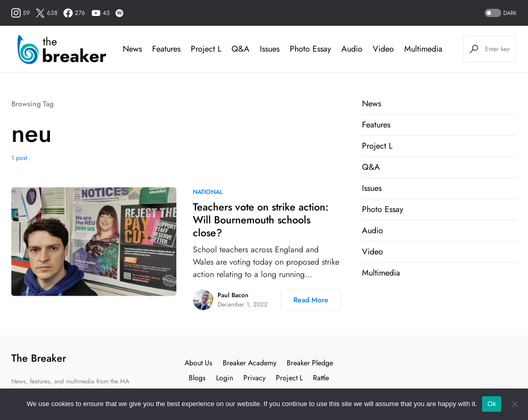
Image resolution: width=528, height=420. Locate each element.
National (208, 192)
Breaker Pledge (310, 363)
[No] (515, 404)
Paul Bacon (233, 295)
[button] (500, 13)
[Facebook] (74, 13)
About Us (199, 363)
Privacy (254, 378)
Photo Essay (383, 209)
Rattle (321, 378)
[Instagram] (21, 13)
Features (376, 125)
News (372, 103)
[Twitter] (47, 13)
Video (373, 252)
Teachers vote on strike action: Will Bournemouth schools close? (261, 220)
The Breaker (39, 358)
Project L (377, 146)
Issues (372, 188)
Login (225, 378)
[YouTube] (101, 13)
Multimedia (381, 273)
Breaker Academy (250, 363)
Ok (492, 404)
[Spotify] (119, 13)
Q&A (371, 167)
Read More (311, 300)
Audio (373, 230)
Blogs (197, 378)
